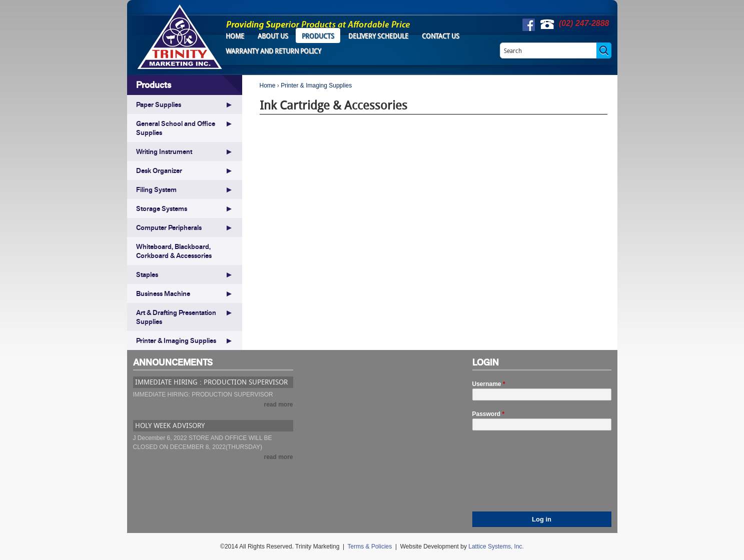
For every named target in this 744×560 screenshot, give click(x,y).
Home (235, 36)
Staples (147, 274)
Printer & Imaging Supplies (316, 85)
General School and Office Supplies (176, 128)
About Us (273, 36)
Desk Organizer (159, 170)
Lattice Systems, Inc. (496, 546)
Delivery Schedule (378, 36)
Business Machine (163, 293)
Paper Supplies (159, 104)
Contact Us (441, 36)
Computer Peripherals (169, 227)
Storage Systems (162, 208)
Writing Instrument (164, 151)
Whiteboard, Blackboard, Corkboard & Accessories (174, 251)
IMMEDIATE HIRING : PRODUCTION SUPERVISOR (211, 382)
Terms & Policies (370, 546)
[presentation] (513, 475)
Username (489, 384)
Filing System (156, 189)
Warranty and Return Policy (273, 51)
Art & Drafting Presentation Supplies (176, 317)
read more (278, 404)
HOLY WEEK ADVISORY (170, 425)
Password (489, 414)
